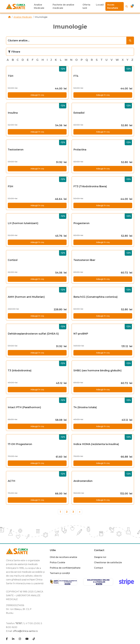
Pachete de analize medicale (63, 6)
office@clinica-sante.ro (25, 631)
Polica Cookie (57, 562)
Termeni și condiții (60, 573)
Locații (100, 5)
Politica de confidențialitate (65, 568)
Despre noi (100, 557)
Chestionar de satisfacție (108, 562)
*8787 (19, 623)
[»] (80, 512)
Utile (53, 550)
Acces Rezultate (113, 6)
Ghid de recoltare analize (63, 557)
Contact (99, 550)
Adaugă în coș (37, 95)
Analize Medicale (39, 6)
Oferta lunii (86, 6)
